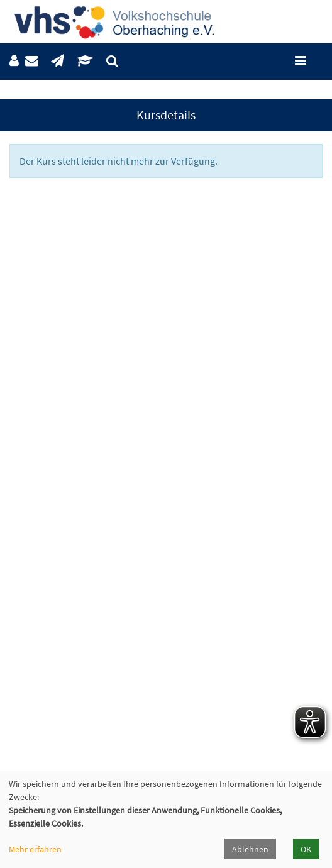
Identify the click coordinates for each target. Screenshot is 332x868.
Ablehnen (250, 849)
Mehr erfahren (35, 849)
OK (306, 849)
